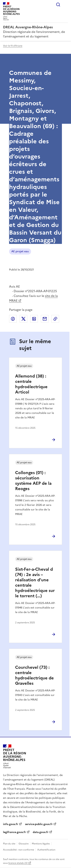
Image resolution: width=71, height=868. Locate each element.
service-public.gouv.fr (39, 824)
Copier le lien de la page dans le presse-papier (55, 319)
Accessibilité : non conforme (19, 850)
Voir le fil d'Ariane (13, 46)
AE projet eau (20, 251)
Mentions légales (41, 844)
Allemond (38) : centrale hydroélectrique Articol (31, 384)
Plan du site (9, 844)
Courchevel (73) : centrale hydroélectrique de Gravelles (34, 675)
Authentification (46, 850)
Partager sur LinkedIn (34, 319)
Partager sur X (23, 319)
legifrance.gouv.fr (14, 832)
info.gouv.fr (11, 824)
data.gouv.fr (41, 832)
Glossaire (24, 844)
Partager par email (45, 319)
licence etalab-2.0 (18, 863)
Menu (66, 5)
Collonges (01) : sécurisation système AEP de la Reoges (33, 481)
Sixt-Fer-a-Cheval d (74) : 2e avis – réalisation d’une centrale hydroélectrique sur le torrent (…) (35, 583)
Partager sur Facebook (13, 319)
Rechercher (58, 5)
